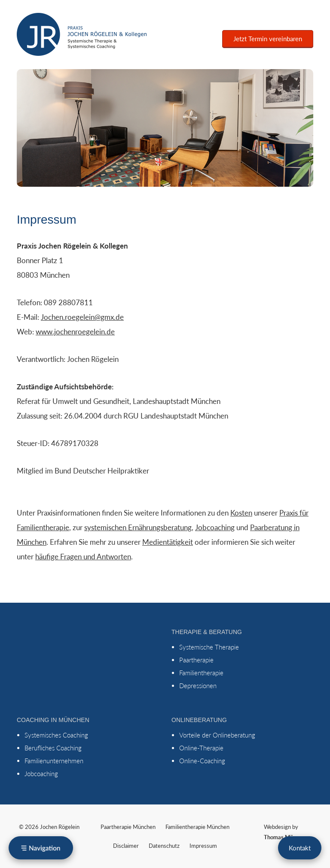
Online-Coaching (202, 761)
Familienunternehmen (54, 761)
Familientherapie (201, 673)
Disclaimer (126, 846)
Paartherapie (196, 660)
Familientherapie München (197, 827)
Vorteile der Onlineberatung (217, 735)
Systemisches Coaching (56, 735)
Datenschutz (164, 846)
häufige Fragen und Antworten (83, 557)
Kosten (241, 513)
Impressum (203, 846)
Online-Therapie (201, 748)
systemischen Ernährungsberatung (138, 527)
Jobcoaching (215, 527)
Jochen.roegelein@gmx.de (82, 317)
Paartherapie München (128, 827)
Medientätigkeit (168, 542)
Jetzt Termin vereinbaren (268, 39)
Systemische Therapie (209, 647)
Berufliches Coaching (53, 748)
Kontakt (300, 848)
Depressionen (198, 686)
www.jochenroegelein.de (75, 332)
